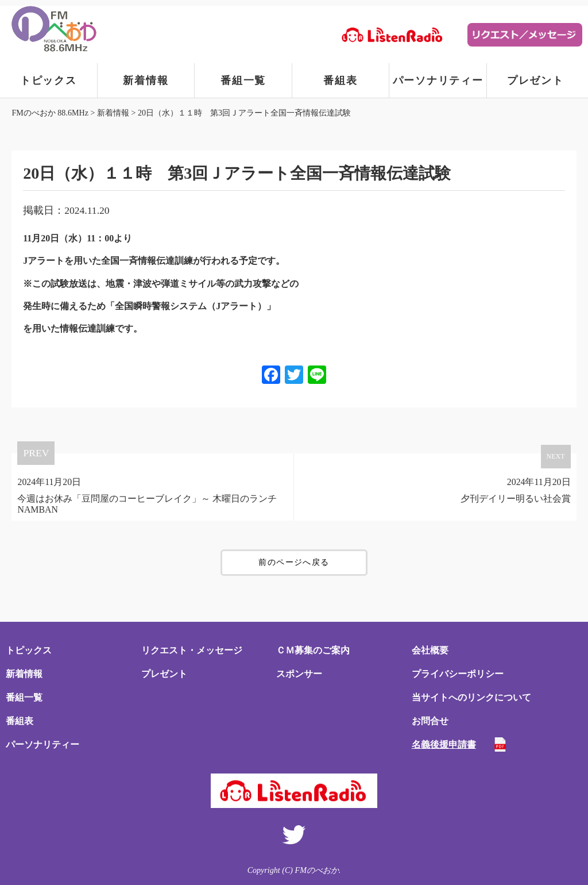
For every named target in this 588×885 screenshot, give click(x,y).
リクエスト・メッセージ (192, 650)
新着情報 (146, 80)
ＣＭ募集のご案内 (313, 650)
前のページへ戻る (294, 562)
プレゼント (535, 80)
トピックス (49, 80)
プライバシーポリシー (458, 674)
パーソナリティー (438, 80)
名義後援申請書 (444, 744)
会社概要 (430, 650)
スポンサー (299, 674)
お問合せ (430, 721)
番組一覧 (243, 80)
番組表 (340, 80)
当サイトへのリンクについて (471, 697)
